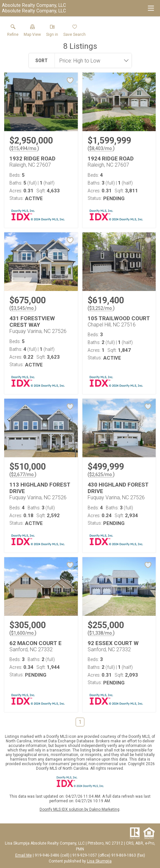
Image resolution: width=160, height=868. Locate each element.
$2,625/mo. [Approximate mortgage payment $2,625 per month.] (101, 475)
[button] (32, 32)
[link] (13, 32)
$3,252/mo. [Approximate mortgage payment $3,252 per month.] (101, 308)
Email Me (24, 855)
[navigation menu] (151, 8)
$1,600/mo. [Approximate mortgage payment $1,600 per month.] (23, 633)
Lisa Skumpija (99, 861)
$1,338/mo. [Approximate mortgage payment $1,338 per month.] (101, 633)
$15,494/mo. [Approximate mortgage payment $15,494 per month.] (24, 148)
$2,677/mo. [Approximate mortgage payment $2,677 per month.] (23, 475)
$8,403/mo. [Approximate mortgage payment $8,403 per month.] (101, 148)
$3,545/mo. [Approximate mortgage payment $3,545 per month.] (23, 308)
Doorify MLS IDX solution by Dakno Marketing (80, 809)
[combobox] (91, 61)
